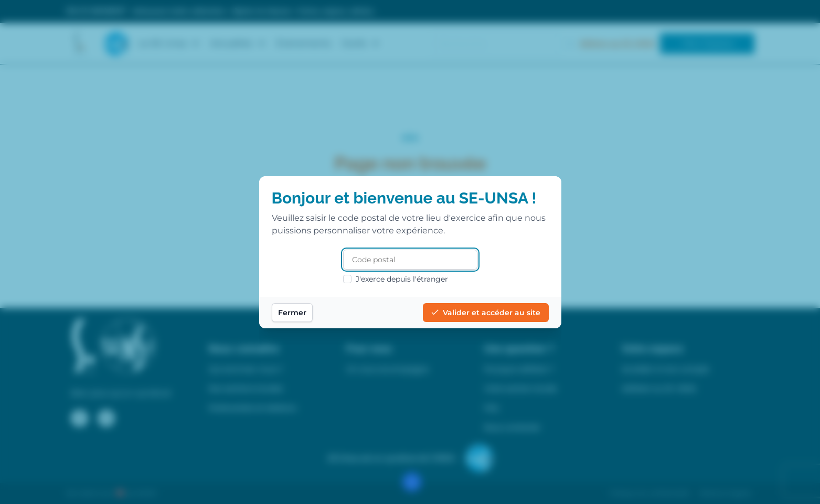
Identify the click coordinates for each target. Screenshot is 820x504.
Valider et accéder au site (486, 313)
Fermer (292, 313)
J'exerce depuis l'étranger (396, 279)
